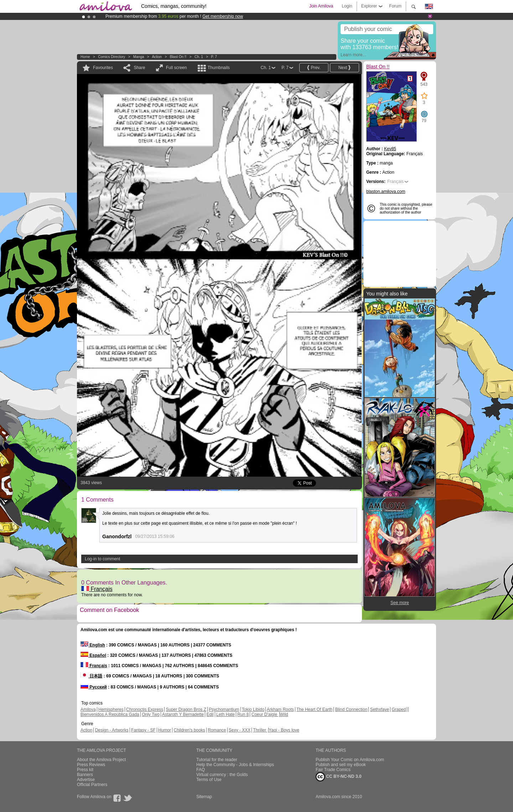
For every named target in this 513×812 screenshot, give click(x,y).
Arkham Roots (280, 709)
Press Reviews (91, 765)
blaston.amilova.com (386, 192)
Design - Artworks (112, 730)
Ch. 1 (199, 57)
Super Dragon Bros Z (186, 709)
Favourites (103, 68)
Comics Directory (112, 57)
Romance (217, 730)
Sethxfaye (380, 709)
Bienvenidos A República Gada (110, 714)
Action (157, 57)
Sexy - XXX (240, 730)
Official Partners (92, 785)
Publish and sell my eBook (341, 765)
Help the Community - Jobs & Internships (235, 765)
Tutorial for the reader (217, 760)
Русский (94, 687)
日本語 (91, 676)
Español (93, 655)
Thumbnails (219, 68)
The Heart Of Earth (314, 709)
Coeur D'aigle (265, 714)
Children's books (189, 730)
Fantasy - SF (143, 730)
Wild (284, 714)
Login (347, 6)
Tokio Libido (253, 709)
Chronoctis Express (145, 709)
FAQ (201, 770)
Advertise (86, 780)
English (93, 645)
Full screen (177, 68)
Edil (210, 714)
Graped (399, 709)
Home (85, 57)
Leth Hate (226, 714)
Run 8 (243, 714)
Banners (85, 775)
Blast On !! (178, 57)
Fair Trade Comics (333, 770)
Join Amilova (321, 6)
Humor (165, 730)
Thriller (260, 730)
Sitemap (204, 797)
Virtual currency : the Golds (222, 775)
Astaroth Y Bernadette (183, 714)
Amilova (88, 709)
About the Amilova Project (101, 760)
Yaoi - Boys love (284, 730)
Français (97, 589)
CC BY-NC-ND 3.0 (339, 777)
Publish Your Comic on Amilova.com (350, 760)
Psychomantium (224, 709)
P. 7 (214, 57)
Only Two (151, 714)
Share (139, 68)
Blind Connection (351, 709)
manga (139, 57)
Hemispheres (111, 709)
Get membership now (223, 16)
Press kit (85, 770)
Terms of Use (209, 780)
